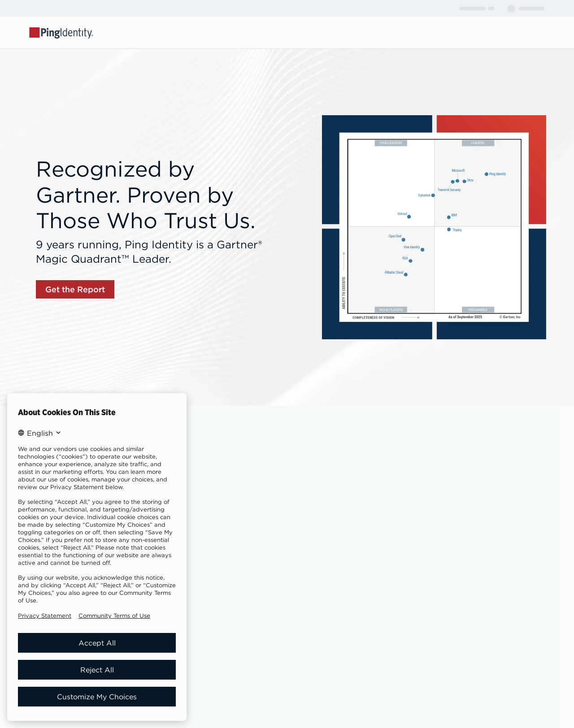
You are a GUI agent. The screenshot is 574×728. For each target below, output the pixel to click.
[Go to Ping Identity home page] (61, 32)
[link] (75, 289)
